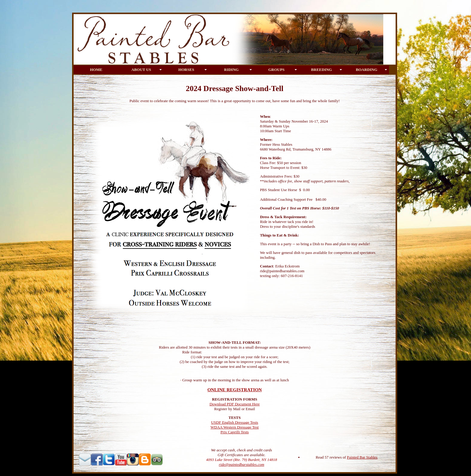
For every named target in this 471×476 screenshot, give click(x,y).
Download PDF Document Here (234, 404)
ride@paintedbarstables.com (242, 464)
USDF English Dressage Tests (235, 422)
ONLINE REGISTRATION (235, 390)
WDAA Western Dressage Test (235, 427)
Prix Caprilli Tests (235, 432)
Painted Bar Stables (362, 457)
